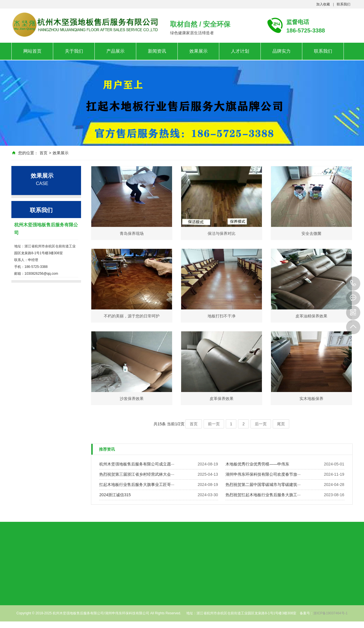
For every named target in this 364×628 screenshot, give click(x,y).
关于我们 (74, 51)
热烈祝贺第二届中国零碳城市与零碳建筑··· (263, 485)
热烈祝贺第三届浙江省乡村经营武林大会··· (137, 474)
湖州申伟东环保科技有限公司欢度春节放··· (263, 474)
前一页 (214, 424)
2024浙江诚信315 (115, 495)
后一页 (261, 424)
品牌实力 (282, 51)
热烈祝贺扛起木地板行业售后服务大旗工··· (263, 495)
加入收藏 (323, 4)
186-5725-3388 (353, 284)
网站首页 (32, 51)
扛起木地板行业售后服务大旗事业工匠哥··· (137, 485)
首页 (44, 153)
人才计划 (240, 51)
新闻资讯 (157, 51)
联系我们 (344, 4)
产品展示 (115, 51)
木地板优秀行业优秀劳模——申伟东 (257, 464)
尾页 (281, 424)
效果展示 (198, 51)
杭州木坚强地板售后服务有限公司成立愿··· (137, 464)
